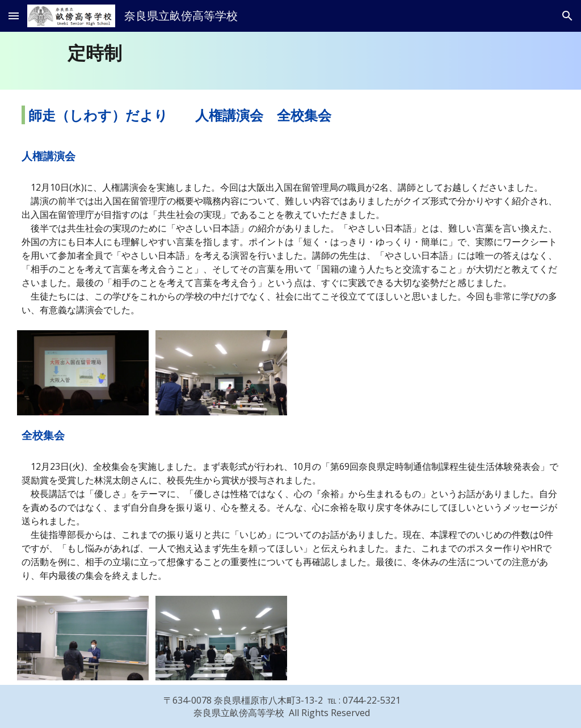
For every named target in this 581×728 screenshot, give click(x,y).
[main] (313, 53)
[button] (14, 16)
